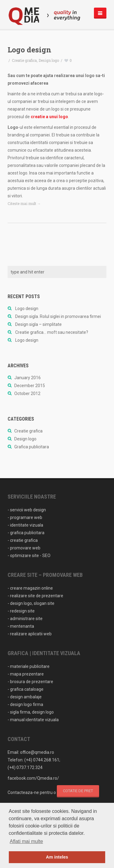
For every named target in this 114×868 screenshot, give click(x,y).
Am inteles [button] (57, 857)
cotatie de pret (78, 791)
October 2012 (27, 393)
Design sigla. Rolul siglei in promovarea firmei (58, 316)
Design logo (49, 60)
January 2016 (28, 378)
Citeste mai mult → (24, 203)
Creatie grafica (24, 60)
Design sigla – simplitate (38, 324)
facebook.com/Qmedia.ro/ (33, 778)
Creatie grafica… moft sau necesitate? (52, 332)
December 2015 (30, 386)
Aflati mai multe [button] (26, 841)
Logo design (29, 50)
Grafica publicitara (32, 447)
